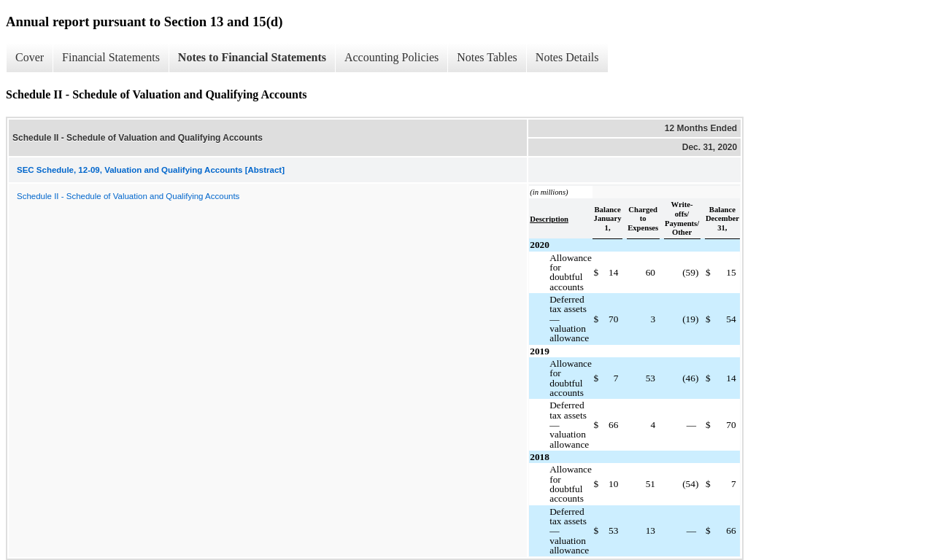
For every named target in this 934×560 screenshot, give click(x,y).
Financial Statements (111, 57)
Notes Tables (487, 57)
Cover (30, 57)
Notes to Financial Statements (252, 57)
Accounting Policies (391, 57)
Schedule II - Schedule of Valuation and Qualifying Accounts (128, 196)
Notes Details (567, 57)
